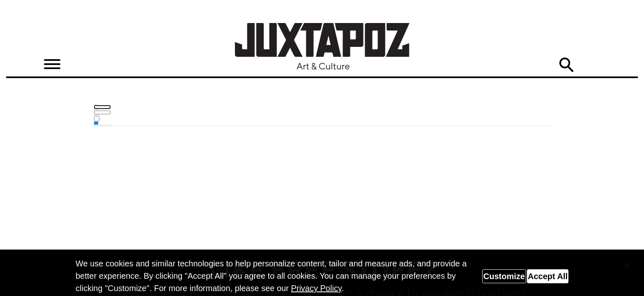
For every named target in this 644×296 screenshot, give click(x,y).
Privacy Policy (316, 288)
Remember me (97, 115)
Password (96, 109)
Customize (504, 276)
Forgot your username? (107, 125)
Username (96, 104)
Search (566, 65)
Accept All (548, 276)
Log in (96, 123)
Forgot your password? (98, 125)
